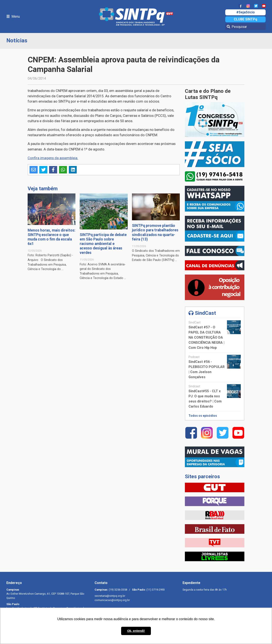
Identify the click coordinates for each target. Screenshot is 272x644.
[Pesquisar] (245, 27)
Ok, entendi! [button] (136, 631)
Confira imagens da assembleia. (53, 158)
